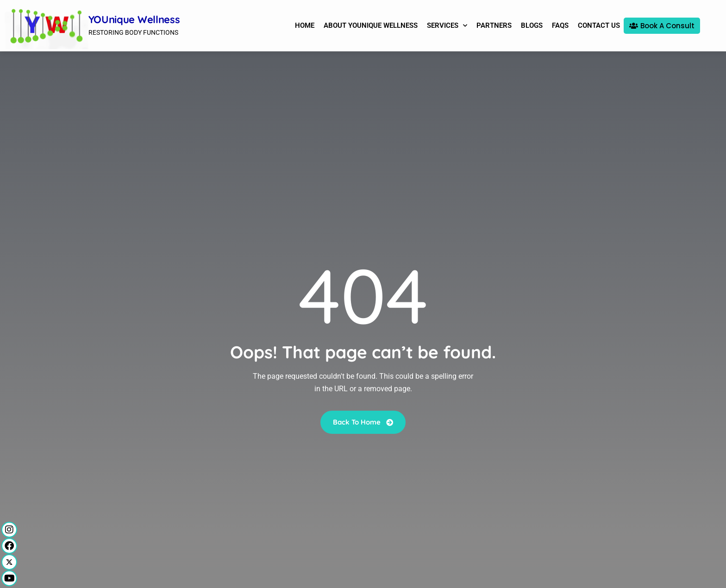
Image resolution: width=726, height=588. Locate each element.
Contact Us (599, 25)
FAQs (560, 25)
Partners (494, 25)
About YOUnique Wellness (371, 25)
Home (305, 25)
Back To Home (363, 422)
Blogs (532, 25)
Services (447, 26)
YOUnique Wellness (134, 19)
